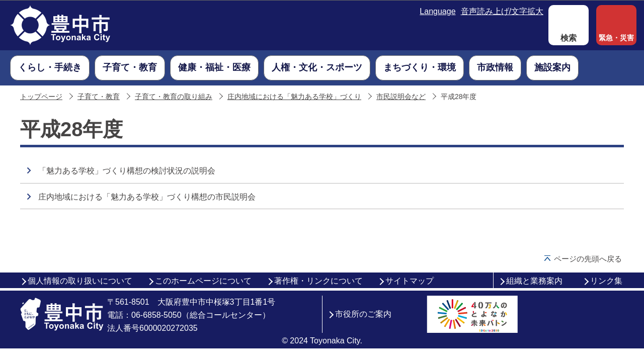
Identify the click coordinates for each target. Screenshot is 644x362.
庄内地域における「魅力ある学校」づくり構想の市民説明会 (147, 197)
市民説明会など (401, 97)
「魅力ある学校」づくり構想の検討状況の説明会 (127, 171)
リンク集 (606, 281)
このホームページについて (203, 281)
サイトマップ (410, 281)
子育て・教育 (99, 97)
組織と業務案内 (534, 281)
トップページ (41, 97)
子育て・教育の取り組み (174, 97)
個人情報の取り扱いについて (80, 281)
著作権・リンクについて (318, 281)
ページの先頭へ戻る (588, 259)
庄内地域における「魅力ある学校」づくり (294, 97)
